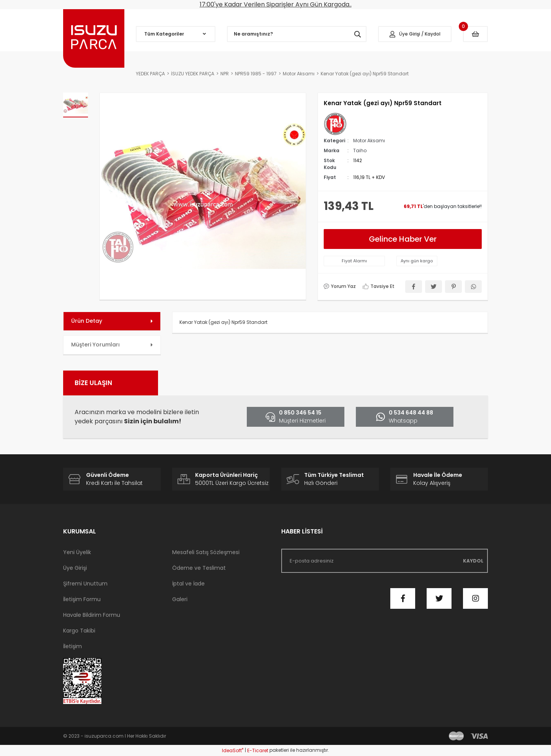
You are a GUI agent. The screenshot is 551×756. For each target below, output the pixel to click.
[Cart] (475, 34)
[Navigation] (176, 34)
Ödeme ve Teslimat (199, 568)
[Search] (297, 34)
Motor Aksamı (369, 141)
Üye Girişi (75, 568)
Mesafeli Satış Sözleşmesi (206, 552)
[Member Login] (415, 34)
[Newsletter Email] (385, 561)
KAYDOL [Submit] (473, 561)
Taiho (360, 150)
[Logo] (94, 38)
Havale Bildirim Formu (92, 615)
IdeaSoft (233, 750)
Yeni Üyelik (77, 552)
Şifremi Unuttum (85, 584)
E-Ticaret (258, 750)
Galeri (180, 599)
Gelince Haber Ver (403, 239)
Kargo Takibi (79, 631)
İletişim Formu (82, 599)
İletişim (73, 646)
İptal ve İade (188, 584)
